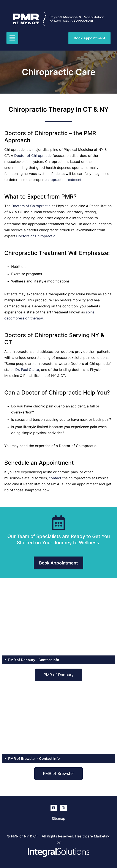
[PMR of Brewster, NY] (58, 718)
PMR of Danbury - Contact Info (34, 660)
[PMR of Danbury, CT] (58, 619)
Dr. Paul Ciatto (27, 370)
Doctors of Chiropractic (31, 206)
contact (55, 478)
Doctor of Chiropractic (33, 156)
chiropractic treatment (63, 180)
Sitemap (58, 819)
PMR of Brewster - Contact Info (34, 759)
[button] (12, 38)
